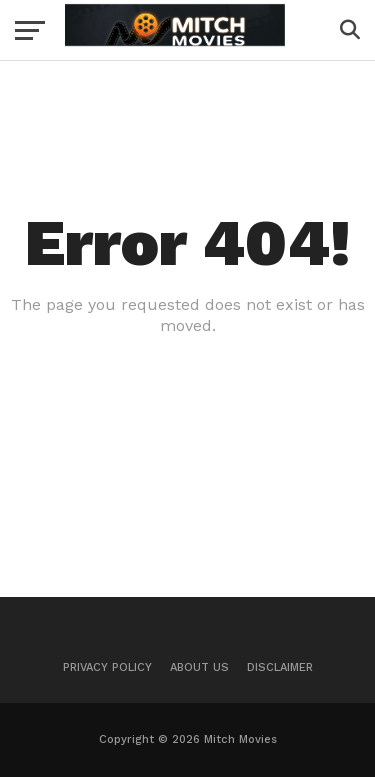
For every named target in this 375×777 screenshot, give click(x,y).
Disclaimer (280, 667)
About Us (199, 667)
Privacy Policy (107, 667)
